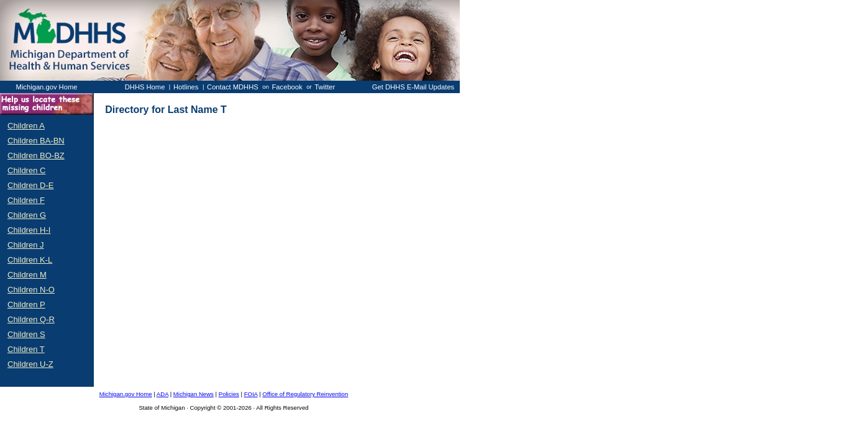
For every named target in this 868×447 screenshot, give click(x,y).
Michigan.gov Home (47, 87)
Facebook (287, 87)
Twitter (325, 87)
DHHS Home (145, 87)
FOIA (251, 394)
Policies (229, 394)
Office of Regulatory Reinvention (305, 394)
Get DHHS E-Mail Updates (413, 87)
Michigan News (194, 394)
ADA (162, 394)
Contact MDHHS (233, 87)
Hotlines (186, 87)
